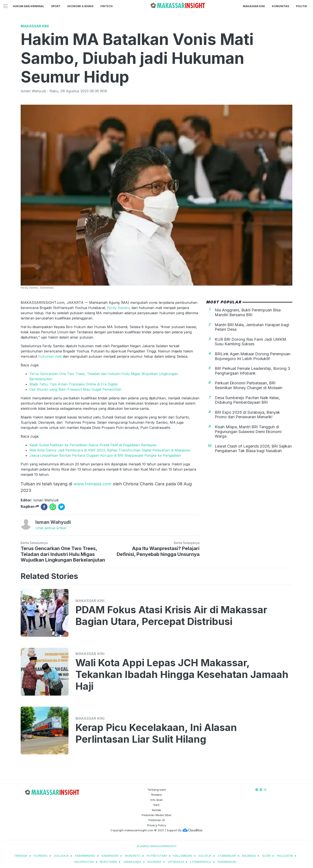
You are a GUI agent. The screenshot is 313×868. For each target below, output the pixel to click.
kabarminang (85, 856)
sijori (266, 856)
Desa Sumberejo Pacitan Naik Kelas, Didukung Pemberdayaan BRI (247, 400)
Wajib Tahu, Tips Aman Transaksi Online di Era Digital (73, 384)
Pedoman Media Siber (157, 815)
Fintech (107, 6)
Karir (157, 805)
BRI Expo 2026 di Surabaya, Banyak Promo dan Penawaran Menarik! (247, 415)
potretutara (157, 856)
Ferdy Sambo (118, 308)
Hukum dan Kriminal (28, 6)
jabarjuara (132, 862)
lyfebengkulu (201, 862)
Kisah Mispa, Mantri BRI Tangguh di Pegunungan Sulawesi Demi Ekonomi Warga (248, 432)
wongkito (133, 856)
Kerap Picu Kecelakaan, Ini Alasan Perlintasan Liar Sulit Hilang (156, 733)
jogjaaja (61, 856)
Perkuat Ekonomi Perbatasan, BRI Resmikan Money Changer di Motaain (249, 385)
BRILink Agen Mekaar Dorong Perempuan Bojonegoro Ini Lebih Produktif (253, 356)
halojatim (285, 856)
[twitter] (62, 507)
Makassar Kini (254, 6)
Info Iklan (157, 800)
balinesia (249, 856)
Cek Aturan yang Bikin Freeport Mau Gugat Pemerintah (75, 389)
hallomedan (183, 856)
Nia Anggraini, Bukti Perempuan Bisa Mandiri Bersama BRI (248, 312)
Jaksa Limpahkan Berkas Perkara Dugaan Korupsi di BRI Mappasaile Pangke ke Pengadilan (105, 455)
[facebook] (44, 507)
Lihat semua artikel (51, 528)
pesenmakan (227, 862)
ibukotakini (108, 862)
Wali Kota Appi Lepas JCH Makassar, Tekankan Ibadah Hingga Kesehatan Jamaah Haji (182, 675)
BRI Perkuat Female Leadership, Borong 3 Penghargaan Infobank (252, 371)
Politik (302, 6)
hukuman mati (51, 356)
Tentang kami (157, 790)
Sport (56, 6)
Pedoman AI (157, 820)
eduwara (154, 862)
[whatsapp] (53, 507)
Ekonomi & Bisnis (80, 6)
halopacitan (84, 862)
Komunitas (281, 6)
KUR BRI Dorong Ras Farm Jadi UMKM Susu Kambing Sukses (250, 342)
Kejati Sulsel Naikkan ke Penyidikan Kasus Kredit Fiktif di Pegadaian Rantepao (93, 445)
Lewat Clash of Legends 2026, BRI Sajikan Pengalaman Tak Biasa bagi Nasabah (253, 449)
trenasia (21, 856)
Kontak (156, 810)
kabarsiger (110, 856)
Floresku (41, 856)
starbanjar (227, 856)
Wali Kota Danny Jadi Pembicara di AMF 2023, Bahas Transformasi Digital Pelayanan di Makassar (110, 450)
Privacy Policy (157, 825)
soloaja (205, 856)
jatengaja (176, 862)
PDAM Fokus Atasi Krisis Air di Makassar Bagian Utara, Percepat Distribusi (171, 616)
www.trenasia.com (92, 484)
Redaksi (157, 795)
